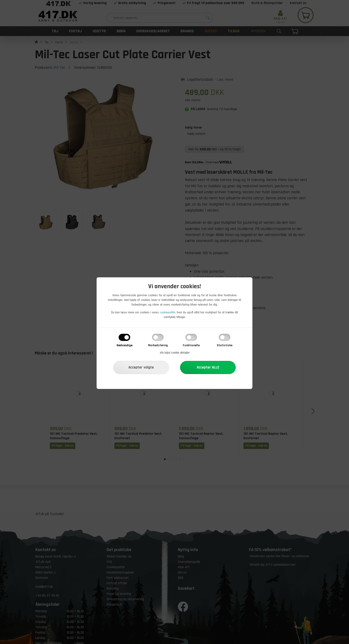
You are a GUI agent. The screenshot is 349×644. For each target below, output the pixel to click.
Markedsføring (158, 345)
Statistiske (225, 345)
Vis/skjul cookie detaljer (175, 353)
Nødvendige (125, 345)
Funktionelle (191, 345)
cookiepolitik (167, 312)
